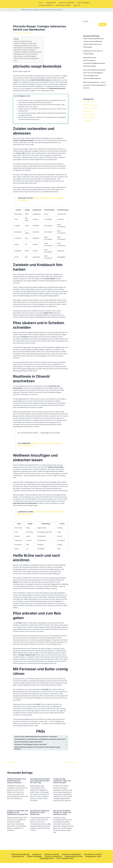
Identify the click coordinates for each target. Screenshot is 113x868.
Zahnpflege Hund (47, 863)
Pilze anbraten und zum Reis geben (26, 56)
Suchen (86, 21)
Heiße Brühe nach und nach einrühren (26, 54)
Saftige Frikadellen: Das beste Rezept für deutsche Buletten (17, 784)
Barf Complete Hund (66, 863)
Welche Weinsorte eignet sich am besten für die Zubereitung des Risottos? (40, 751)
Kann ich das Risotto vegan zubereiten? (30, 744)
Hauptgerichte (51, 3)
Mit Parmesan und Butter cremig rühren (27, 58)
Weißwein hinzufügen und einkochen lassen (28, 52)
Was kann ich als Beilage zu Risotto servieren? (32, 747)
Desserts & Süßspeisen (67, 3)
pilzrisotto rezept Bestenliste (23, 41)
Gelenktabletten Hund (73, 861)
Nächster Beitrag (71, 765)
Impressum (37, 859)
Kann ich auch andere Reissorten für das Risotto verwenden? (38, 737)
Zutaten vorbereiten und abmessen (26, 43)
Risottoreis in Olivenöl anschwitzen (25, 50)
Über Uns (77, 5)
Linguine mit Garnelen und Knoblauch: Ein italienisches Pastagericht (16, 818)
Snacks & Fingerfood (46, 5)
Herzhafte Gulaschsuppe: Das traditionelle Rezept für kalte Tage (40, 785)
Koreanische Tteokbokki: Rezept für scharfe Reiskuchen (41, 817)
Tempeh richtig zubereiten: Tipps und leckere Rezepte (62, 784)
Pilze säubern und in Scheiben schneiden (27, 48)
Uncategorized (88, 121)
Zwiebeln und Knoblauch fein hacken (26, 46)
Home (41, 3)
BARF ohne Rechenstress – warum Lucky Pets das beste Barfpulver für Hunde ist (93, 85)
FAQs (16, 61)
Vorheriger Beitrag (11, 765)
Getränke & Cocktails (63, 5)
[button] (109, 4)
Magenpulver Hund (94, 861)
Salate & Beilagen (83, 3)
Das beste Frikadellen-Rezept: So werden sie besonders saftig (63, 817)
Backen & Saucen (89, 102)
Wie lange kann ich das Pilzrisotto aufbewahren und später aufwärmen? (37, 740)
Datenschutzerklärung (20, 859)
